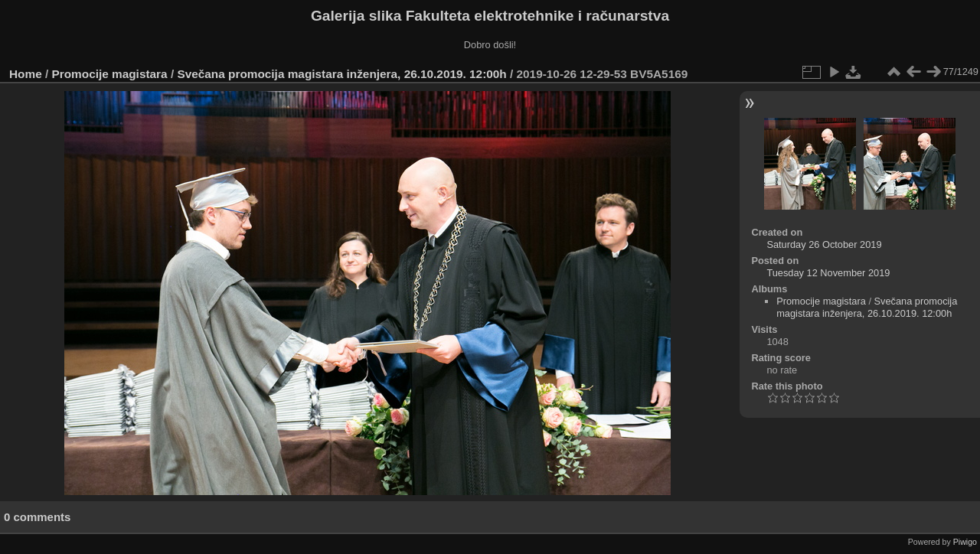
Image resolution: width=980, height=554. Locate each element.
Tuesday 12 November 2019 (828, 273)
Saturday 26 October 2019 (824, 244)
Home (26, 74)
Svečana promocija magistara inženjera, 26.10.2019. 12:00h (341, 74)
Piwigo (965, 542)
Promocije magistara (110, 74)
